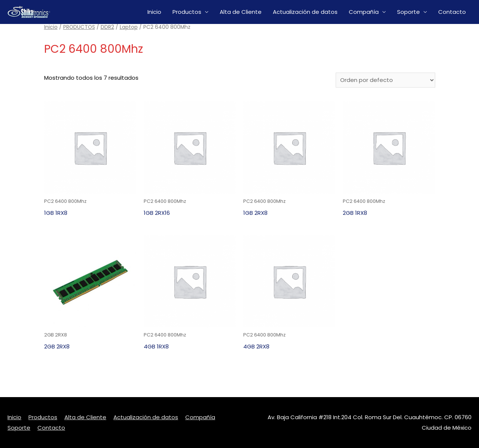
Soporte (408, 12)
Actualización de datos (305, 12)
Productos (187, 12)
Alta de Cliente (241, 12)
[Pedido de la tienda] (385, 80)
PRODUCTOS (79, 27)
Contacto (452, 12)
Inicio (154, 12)
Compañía (364, 12)
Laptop (129, 27)
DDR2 (107, 27)
